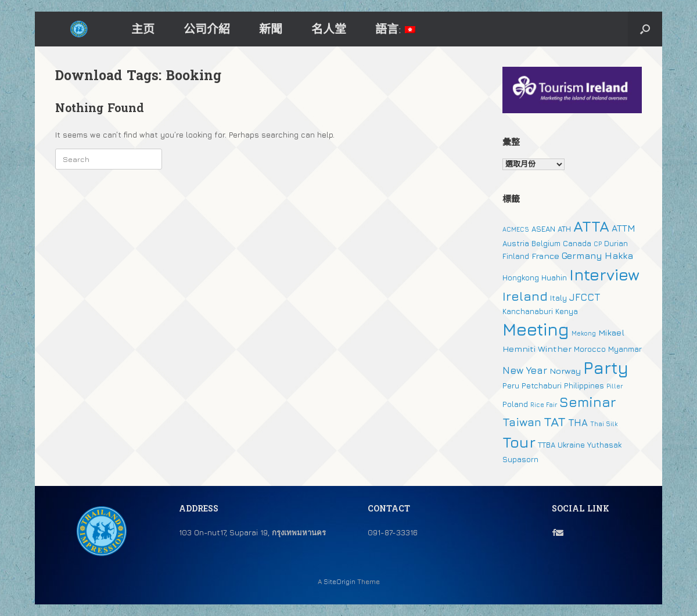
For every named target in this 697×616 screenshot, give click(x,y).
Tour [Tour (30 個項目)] (519, 442)
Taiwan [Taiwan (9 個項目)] (522, 422)
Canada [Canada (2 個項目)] (577, 243)
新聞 (271, 29)
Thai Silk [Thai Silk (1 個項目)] (604, 424)
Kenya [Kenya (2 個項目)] (567, 311)
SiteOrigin (339, 582)
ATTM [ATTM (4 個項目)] (624, 228)
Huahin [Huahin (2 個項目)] (554, 278)
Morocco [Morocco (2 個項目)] (590, 349)
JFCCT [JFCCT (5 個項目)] (585, 297)
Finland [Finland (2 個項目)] (516, 256)
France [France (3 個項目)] (545, 256)
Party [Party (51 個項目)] (606, 368)
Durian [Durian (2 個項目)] (616, 243)
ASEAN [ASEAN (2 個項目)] (543, 229)
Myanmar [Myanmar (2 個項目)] (625, 349)
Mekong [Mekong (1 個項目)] (584, 333)
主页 (143, 29)
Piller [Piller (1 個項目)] (615, 386)
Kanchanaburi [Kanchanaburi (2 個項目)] (528, 311)
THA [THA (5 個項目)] (578, 423)
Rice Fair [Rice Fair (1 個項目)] (544, 405)
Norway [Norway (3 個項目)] (565, 371)
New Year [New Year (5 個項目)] (525, 370)
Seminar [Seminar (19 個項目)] (588, 402)
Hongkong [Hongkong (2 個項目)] (521, 278)
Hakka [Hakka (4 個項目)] (619, 255)
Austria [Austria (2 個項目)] (516, 243)
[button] (645, 29)
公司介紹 (207, 29)
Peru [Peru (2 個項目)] (511, 386)
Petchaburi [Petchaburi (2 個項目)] (542, 386)
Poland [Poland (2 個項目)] (515, 404)
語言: (395, 29)
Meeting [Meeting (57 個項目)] (536, 329)
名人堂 (329, 29)
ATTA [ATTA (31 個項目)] (591, 226)
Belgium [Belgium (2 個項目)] (546, 243)
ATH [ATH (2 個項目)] (564, 229)
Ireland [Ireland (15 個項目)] (525, 296)
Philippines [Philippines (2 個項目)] (584, 386)
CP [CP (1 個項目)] (598, 244)
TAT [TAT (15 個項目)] (555, 422)
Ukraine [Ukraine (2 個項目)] (571, 445)
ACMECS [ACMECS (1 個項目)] (516, 229)
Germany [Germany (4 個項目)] (582, 255)
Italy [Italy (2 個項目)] (558, 298)
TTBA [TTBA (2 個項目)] (547, 445)
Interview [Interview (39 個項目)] (604, 275)
